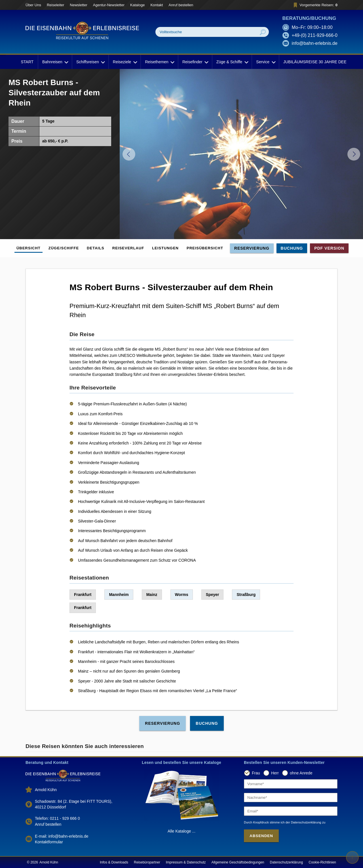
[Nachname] (291, 798)
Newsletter (78, 5)
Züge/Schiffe (64, 248)
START (27, 62)
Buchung (292, 248)
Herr (275, 773)
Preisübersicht (205, 248)
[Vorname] (291, 784)
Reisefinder (195, 62)
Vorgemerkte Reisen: (315, 5)
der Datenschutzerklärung (303, 822)
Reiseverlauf (128, 248)
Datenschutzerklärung (287, 862)
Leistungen (165, 248)
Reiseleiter (55, 5)
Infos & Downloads (114, 862)
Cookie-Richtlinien (322, 862)
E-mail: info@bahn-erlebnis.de (62, 836)
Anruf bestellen (181, 5)
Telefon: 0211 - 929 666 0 (57, 818)
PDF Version (329, 248)
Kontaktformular (49, 842)
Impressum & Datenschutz (186, 862)
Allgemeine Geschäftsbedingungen (238, 862)
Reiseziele (125, 62)
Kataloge (137, 5)
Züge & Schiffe (232, 62)
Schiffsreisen (90, 62)
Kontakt (157, 5)
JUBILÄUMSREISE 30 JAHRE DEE (315, 62)
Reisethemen (159, 62)
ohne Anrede (301, 773)
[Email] (291, 811)
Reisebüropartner (147, 862)
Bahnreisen (55, 62)
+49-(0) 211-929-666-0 (315, 35)
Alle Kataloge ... (181, 831)
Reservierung (252, 248)
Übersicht (29, 248)
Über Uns (33, 5)
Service (265, 62)
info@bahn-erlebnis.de (315, 43)
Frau (256, 773)
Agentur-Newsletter (109, 5)
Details (96, 248)
